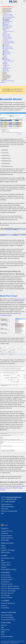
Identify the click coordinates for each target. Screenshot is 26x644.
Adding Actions (17, 486)
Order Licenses (6, 575)
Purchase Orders (6, 577)
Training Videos (6, 565)
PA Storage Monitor (7, 538)
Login (25, 1)
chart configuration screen (11, 314)
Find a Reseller (6, 595)
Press (3, 634)
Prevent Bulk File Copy (8, 620)
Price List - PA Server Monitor (10, 586)
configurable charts (19, 299)
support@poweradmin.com (13, 497)
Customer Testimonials (8, 603)
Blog (2, 627)
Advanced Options (5, 488)
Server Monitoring (7, 615)
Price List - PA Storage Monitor (10, 588)
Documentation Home (8, 558)
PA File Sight (5, 540)
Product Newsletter (7, 636)
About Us (4, 625)
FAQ (2, 560)
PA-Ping (3, 548)
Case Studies (5, 608)
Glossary (4, 567)
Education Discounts (7, 593)
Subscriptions (5, 582)
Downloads (5, 533)
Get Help (5, 525)
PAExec (3, 546)
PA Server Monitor (7, 7)
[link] (8, 14)
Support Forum (6, 563)
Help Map (3, 82)
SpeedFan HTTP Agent (8, 550)
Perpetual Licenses (7, 579)
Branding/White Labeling (9, 569)
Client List (4, 605)
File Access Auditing (7, 617)
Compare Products (7, 531)
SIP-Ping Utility (6, 552)
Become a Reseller (7, 598)
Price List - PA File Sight (8, 591)
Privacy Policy (5, 630)
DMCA (3, 632)
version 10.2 (19, 91)
